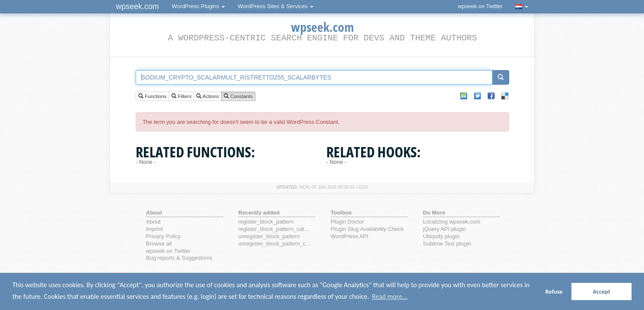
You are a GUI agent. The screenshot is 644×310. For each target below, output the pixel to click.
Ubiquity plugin (441, 236)
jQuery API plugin (444, 229)
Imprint (155, 229)
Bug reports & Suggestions (179, 258)
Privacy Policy (163, 236)
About (153, 222)
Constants (238, 97)
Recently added (259, 213)
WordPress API (349, 236)
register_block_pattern (266, 222)
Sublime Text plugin (447, 244)
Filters (181, 97)
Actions (208, 97)
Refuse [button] (554, 292)
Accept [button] (602, 292)
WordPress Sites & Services (276, 6)
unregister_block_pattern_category (275, 244)
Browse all (159, 244)
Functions (152, 97)
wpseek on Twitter (480, 6)
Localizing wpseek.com (452, 222)
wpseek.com (137, 6)
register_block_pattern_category (275, 229)
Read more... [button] (390, 296)
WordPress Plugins (198, 6)
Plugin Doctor (347, 222)
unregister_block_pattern (269, 236)
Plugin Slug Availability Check (367, 229)
